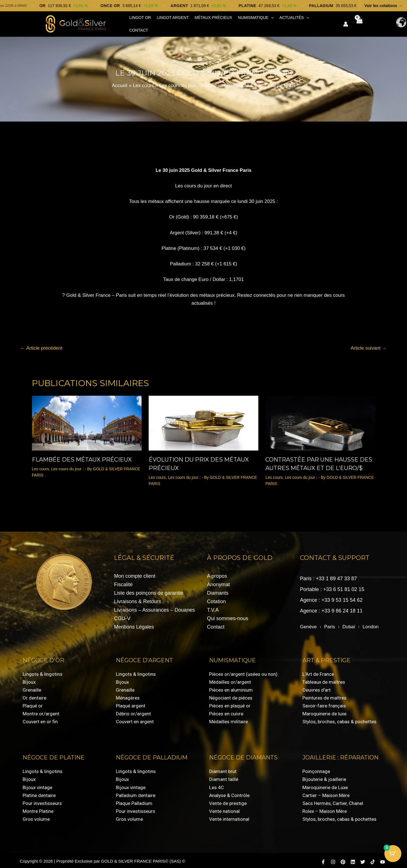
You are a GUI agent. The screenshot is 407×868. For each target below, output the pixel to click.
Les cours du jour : (67, 466)
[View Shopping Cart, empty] (359, 23)
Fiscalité (123, 582)
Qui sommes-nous (228, 616)
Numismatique (249, 23)
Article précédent (41, 345)
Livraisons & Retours (137, 599)
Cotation (216, 599)
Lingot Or (139, 23)
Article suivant (369, 345)
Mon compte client (135, 573)
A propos (217, 573)
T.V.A (213, 607)
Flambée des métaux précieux (82, 457)
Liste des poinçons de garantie (148, 590)
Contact (314, 23)
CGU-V (122, 616)
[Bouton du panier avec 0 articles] (393, 854)
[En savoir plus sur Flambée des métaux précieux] (87, 420)
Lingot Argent (170, 23)
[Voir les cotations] (203, 6)
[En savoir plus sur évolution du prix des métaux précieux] (203, 420)
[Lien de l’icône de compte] (345, 23)
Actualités (286, 23)
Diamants (218, 590)
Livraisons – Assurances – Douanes (154, 607)
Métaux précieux (209, 23)
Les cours (41, 466)
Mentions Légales (134, 624)
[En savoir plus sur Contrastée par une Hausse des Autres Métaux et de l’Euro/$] (320, 420)
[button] (265, 23)
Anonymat (218, 582)
